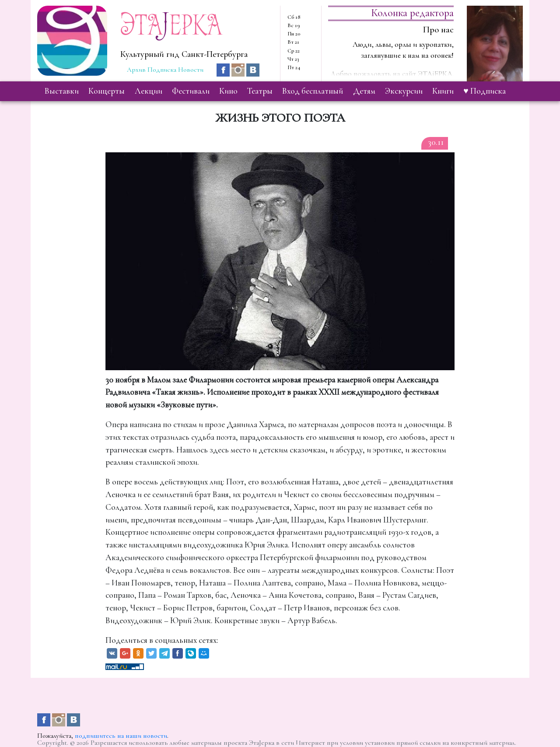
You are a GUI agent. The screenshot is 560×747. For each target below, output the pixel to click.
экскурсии (404, 91)
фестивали (191, 91)
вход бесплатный (313, 91)
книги (443, 91)
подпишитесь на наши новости (121, 736)
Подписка (162, 70)
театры (260, 91)
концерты (107, 91)
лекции (149, 91)
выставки (62, 91)
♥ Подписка (484, 91)
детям (364, 91)
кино (228, 91)
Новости (191, 70)
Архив (136, 70)
